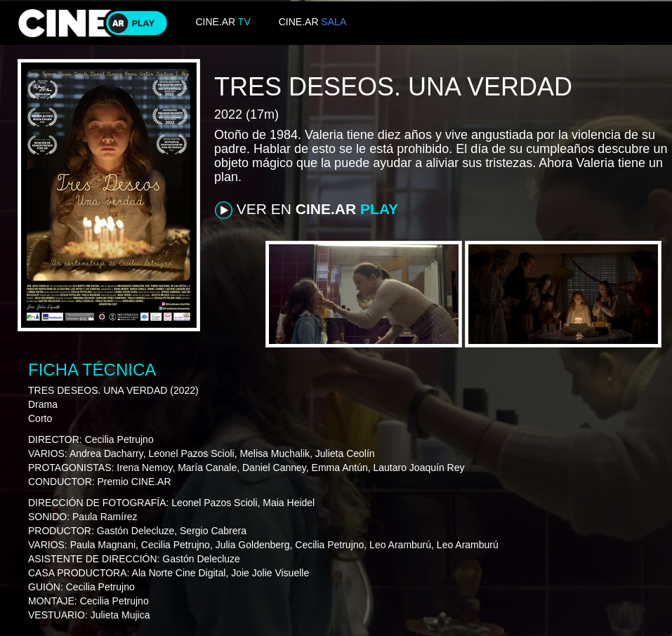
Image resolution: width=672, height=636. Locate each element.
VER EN (307, 210)
